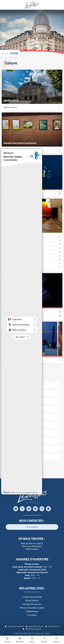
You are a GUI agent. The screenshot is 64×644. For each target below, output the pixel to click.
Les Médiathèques (11, 252)
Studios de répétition (12, 263)
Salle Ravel (8, 260)
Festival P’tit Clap (11, 312)
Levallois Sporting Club (32, 597)
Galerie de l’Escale (11, 248)
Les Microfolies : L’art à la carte (17, 360)
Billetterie (8, 193)
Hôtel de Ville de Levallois (32, 543)
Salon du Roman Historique (15, 316)
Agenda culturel (10, 107)
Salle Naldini (9, 256)
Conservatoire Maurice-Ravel (16, 244)
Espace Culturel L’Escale (14, 240)
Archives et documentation (15, 236)
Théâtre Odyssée (11, 267)
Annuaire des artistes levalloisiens (18, 150)
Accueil (5, 53)
